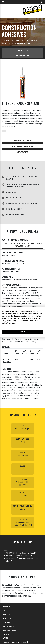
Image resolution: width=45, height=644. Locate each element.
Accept (22, 332)
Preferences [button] (12, 323)
